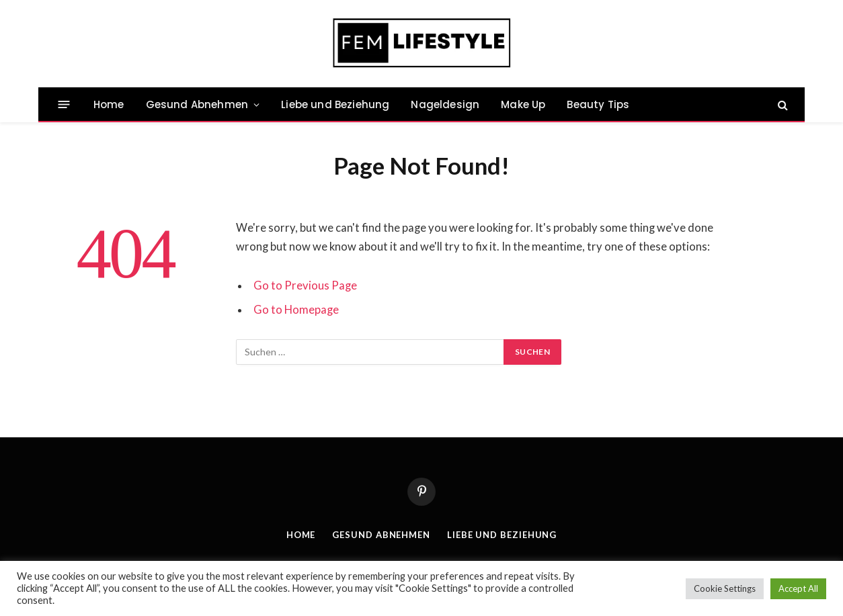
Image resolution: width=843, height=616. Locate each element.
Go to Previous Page (305, 285)
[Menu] (64, 104)
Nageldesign (445, 104)
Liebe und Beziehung (335, 104)
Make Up (523, 104)
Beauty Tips (598, 104)
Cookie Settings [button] (725, 588)
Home (109, 104)
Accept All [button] (798, 588)
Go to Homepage (296, 310)
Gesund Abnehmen (197, 104)
